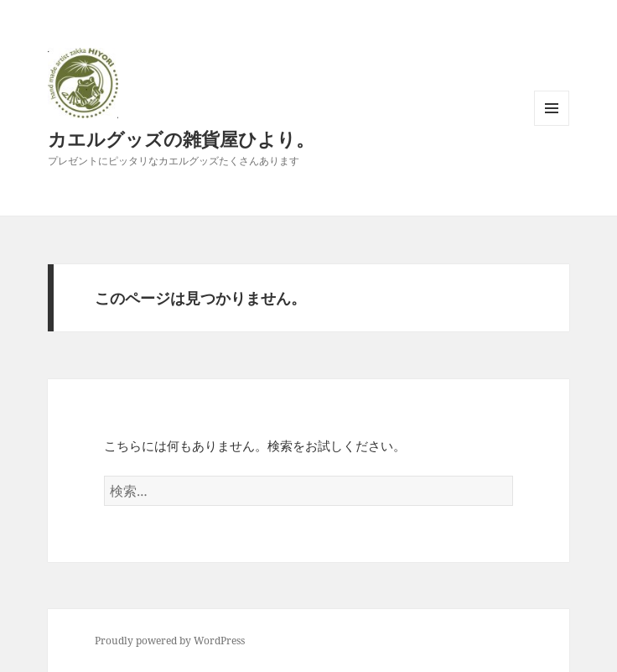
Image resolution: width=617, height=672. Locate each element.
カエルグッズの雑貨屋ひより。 (181, 138)
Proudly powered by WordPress (170, 641)
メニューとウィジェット (552, 125)
